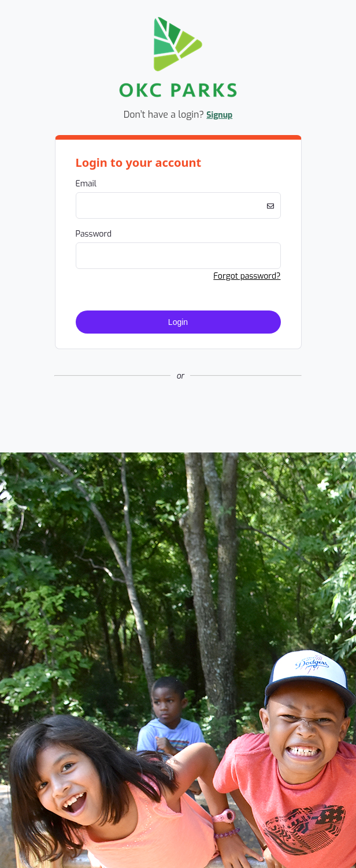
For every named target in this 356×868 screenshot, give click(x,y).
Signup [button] (219, 115)
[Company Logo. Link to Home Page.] (178, 96)
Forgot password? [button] (247, 276)
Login (178, 322)
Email (86, 184)
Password (94, 234)
